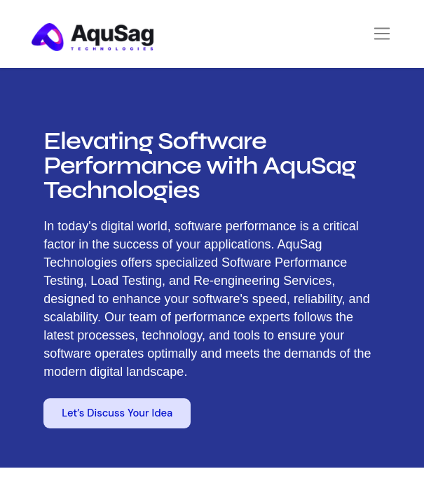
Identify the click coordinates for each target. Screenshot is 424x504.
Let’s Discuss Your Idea (117, 413)
